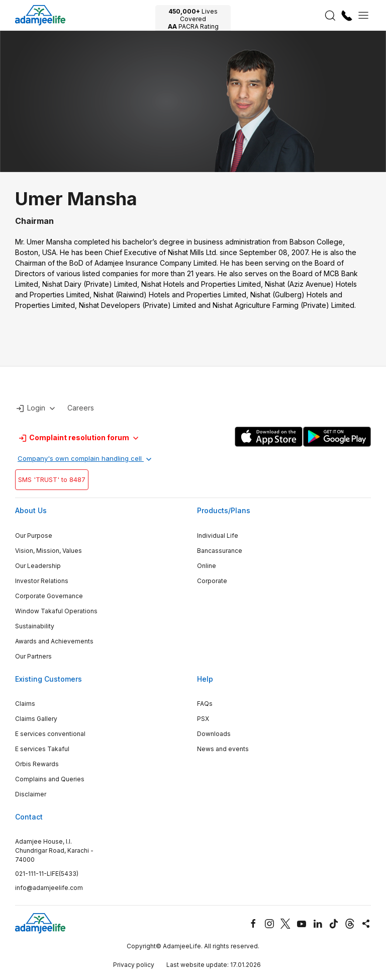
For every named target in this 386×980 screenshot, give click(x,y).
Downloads (214, 734)
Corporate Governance (49, 596)
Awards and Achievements (54, 641)
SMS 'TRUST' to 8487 (52, 479)
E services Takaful (42, 749)
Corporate (212, 581)
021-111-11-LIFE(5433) (47, 874)
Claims (25, 704)
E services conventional (50, 734)
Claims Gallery (36, 719)
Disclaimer (31, 794)
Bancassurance (220, 551)
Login (36, 409)
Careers (81, 408)
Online (207, 566)
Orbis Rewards (37, 764)
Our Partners (33, 656)
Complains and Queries (50, 779)
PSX (203, 719)
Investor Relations (42, 581)
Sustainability (35, 626)
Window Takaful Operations (56, 611)
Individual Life (218, 536)
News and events (223, 749)
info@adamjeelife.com (49, 888)
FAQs (205, 704)
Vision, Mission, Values (49, 551)
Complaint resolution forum (79, 438)
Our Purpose (34, 536)
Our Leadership (38, 566)
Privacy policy (134, 965)
